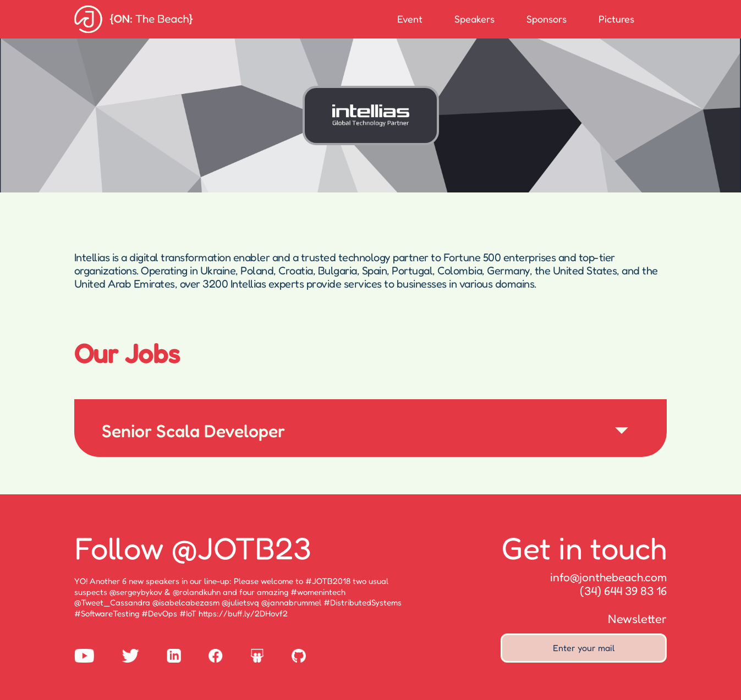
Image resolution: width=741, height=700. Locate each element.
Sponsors (547, 19)
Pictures (616, 19)
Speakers (474, 19)
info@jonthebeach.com (608, 577)
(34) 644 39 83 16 (623, 591)
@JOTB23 (241, 548)
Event (410, 19)
